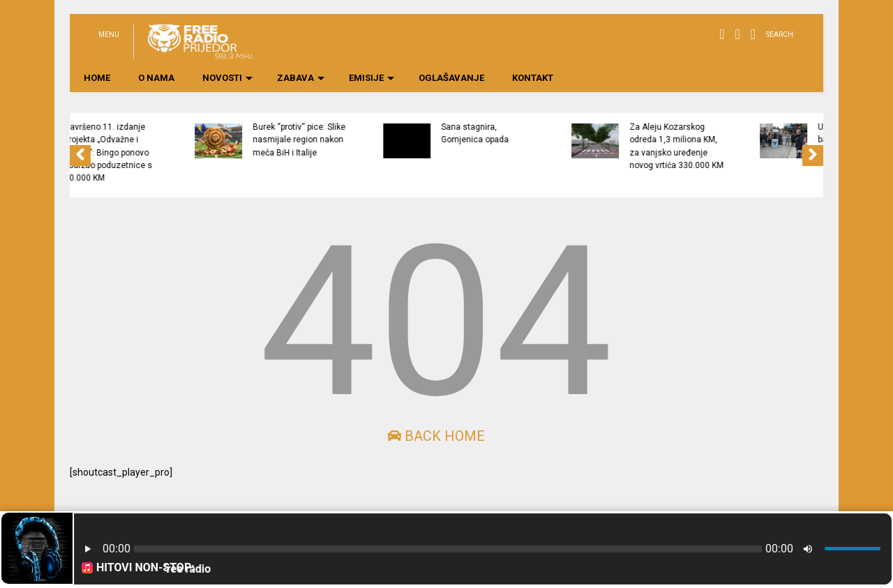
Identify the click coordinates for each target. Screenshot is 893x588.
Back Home (436, 436)
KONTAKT (533, 78)
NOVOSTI (227, 78)
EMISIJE (372, 78)
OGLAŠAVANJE (451, 78)
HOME (97, 78)
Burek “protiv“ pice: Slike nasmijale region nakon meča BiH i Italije (382, 140)
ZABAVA (301, 78)
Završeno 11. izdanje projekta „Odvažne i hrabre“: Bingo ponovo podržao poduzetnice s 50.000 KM (191, 152)
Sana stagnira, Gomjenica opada (558, 133)
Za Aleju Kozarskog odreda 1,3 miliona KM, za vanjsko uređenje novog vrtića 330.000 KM (759, 146)
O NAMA (156, 78)
